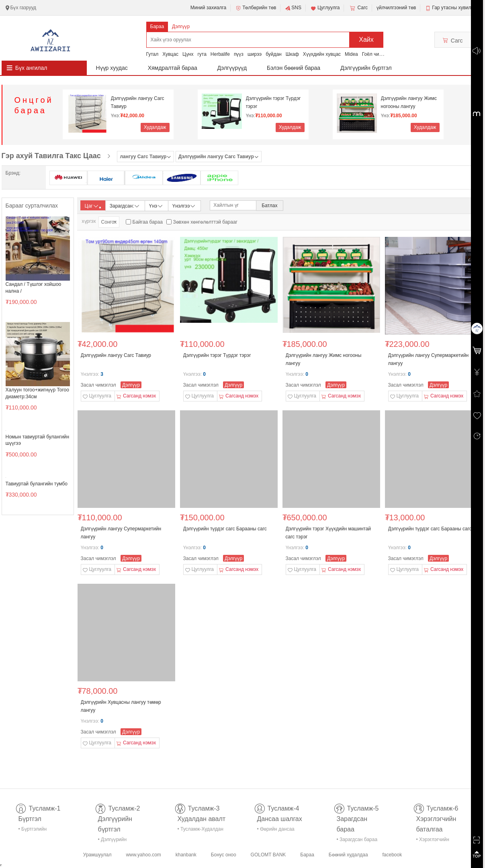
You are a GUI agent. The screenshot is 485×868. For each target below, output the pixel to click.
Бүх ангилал (31, 68)
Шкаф (292, 54)
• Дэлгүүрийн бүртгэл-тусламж (117, 841)
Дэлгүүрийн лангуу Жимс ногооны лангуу (409, 102)
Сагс (358, 8)
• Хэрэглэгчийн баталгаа (433, 841)
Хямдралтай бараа (173, 68)
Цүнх (188, 54)
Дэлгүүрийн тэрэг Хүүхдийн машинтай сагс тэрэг (328, 533)
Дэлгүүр (181, 26)
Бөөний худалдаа (348, 855)
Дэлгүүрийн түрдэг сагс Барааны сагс (225, 529)
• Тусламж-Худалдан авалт (201, 830)
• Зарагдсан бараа (357, 839)
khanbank (186, 855)
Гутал (152, 54)
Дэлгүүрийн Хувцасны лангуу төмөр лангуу (121, 706)
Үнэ (156, 205)
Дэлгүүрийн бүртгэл (366, 68)
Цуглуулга (325, 8)
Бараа (157, 26)
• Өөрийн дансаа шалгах (276, 830)
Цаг (93, 206)
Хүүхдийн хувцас (322, 54)
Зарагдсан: (125, 205)
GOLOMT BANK (268, 855)
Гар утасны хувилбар (455, 8)
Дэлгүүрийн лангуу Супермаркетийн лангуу (429, 359)
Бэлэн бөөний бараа (294, 68)
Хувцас (170, 54)
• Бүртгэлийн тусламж (33, 830)
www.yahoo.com (143, 855)
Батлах (269, 206)
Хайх (366, 40)
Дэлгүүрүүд (232, 68)
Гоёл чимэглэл (378, 54)
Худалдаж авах (155, 128)
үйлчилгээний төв (396, 8)
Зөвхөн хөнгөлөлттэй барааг (205, 222)
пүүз (239, 54)
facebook (392, 855)
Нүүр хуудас (112, 68)
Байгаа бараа (148, 222)
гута (202, 54)
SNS (293, 8)
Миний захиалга (208, 8)
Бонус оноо (224, 855)
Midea (351, 54)
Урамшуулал (97, 855)
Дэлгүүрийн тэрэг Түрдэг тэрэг (273, 102)
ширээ (255, 54)
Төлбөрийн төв (256, 8)
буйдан (274, 54)
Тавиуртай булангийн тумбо (37, 484)
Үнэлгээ (184, 205)
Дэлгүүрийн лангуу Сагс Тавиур (138, 102)
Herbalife (220, 54)
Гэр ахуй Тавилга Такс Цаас (51, 156)
